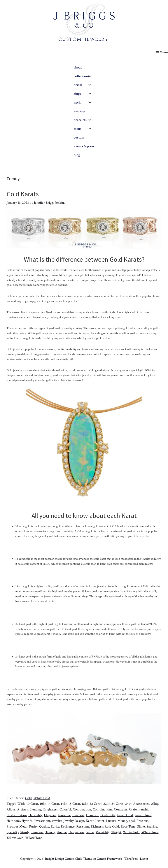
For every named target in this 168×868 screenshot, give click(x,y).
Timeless (37, 832)
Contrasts (121, 809)
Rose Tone (128, 827)
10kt (43, 804)
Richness (97, 827)
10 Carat (32, 804)
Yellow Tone (34, 838)
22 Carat (95, 804)
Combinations (102, 809)
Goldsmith (108, 815)
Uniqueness (76, 832)
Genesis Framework (109, 859)
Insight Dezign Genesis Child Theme (69, 859)
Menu (164, 52)
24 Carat (117, 804)
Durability (35, 815)
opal (132, 821)
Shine (141, 827)
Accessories (141, 804)
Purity (33, 827)
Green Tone (143, 815)
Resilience (68, 827)
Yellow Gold (15, 838)
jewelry (57, 821)
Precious (142, 821)
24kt (128, 804)
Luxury (111, 821)
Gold (28, 798)
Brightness (51, 809)
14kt (64, 804)
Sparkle (152, 827)
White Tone (150, 832)
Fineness (78, 815)
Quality (44, 827)
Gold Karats (23, 194)
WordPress (131, 859)
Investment (42, 821)
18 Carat (74, 804)
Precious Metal (17, 827)
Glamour (92, 815)
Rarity (55, 827)
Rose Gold (112, 827)
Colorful (65, 809)
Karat (90, 821)
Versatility (102, 832)
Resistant (83, 827)
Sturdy (25, 832)
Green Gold (125, 815)
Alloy (155, 804)
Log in (144, 859)
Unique (62, 832)
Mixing (122, 821)
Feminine (64, 815)
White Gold (42, 798)
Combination (82, 809)
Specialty (13, 832)
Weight (116, 832)
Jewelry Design (74, 821)
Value (90, 832)
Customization (17, 815)
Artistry (22, 809)
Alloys (11, 809)
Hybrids (27, 821)
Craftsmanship (139, 809)
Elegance (50, 815)
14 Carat (53, 804)
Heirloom (13, 821)
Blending (36, 809)
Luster (100, 821)
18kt (85, 804)
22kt (106, 804)
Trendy (50, 832)
